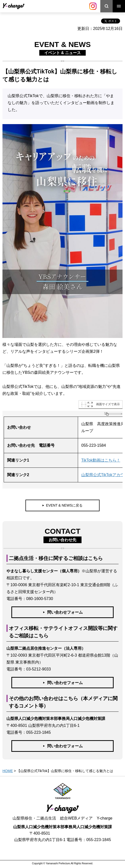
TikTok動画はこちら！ (101, 460)
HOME (8, 771)
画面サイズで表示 (108, 404)
